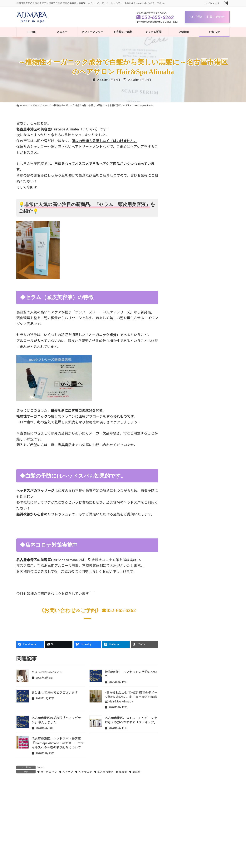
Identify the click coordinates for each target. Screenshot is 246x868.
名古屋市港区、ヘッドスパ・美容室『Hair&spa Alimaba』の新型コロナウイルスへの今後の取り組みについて (58, 743)
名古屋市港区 (106, 772)
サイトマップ (212, 3)
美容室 (123, 772)
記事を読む (58, 825)
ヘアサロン (85, 772)
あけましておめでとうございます (55, 692)
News (40, 767)
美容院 (136, 772)
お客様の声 (181, 263)
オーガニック (49, 772)
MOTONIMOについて (47, 672)
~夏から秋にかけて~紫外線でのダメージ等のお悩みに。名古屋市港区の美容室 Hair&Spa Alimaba (131, 697)
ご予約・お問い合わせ (207, 17)
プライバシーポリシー (32, 849)
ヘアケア (68, 772)
